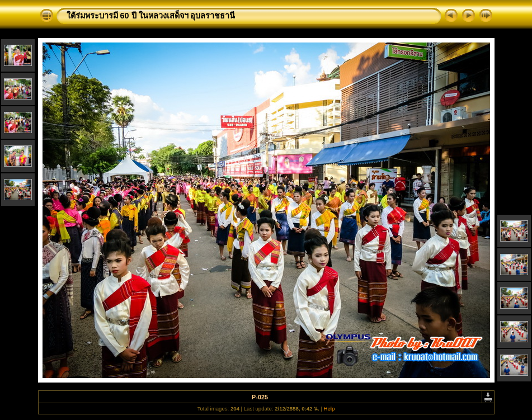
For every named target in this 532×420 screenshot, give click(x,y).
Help (329, 409)
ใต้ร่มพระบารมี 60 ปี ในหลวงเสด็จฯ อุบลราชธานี (151, 16)
